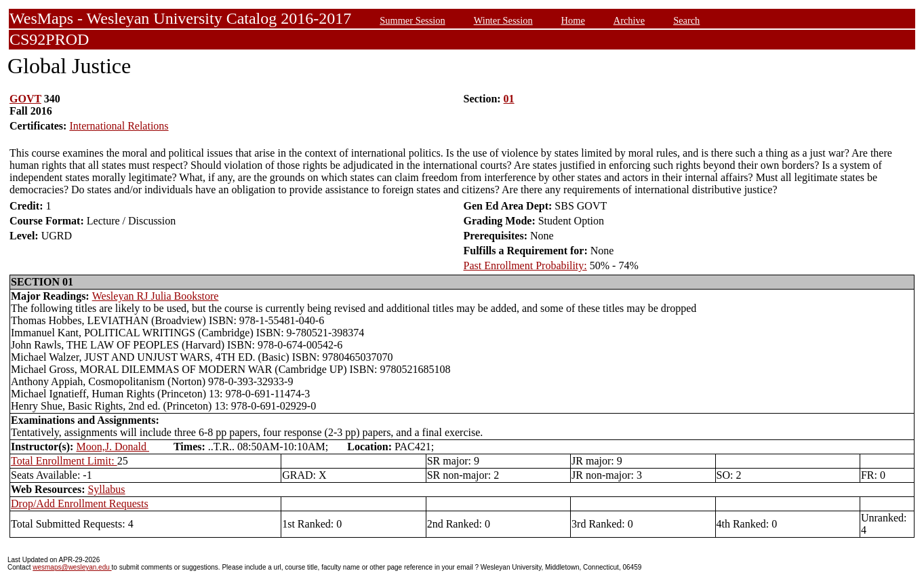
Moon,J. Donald (113, 447)
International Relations (119, 126)
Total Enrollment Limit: (64, 461)
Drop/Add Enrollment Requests (80, 503)
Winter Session (503, 20)
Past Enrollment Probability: (525, 265)
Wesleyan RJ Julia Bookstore (156, 296)
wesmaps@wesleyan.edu (72, 567)
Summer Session (412, 20)
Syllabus (106, 489)
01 (509, 99)
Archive (629, 20)
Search (686, 20)
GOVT (25, 99)
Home (573, 20)
